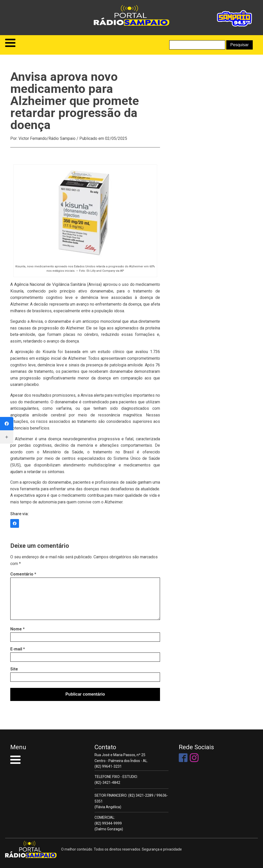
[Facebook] (15, 523)
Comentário (23, 574)
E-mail (18, 649)
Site (14, 669)
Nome (17, 629)
